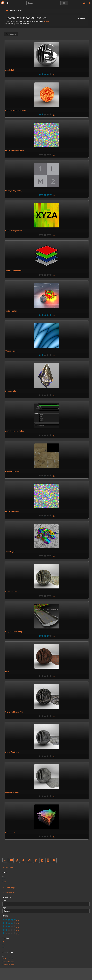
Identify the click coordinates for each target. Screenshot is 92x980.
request (46, 21)
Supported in (8, 892)
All (5, 860)
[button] (8, 3)
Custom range (9, 887)
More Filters (8, 867)
